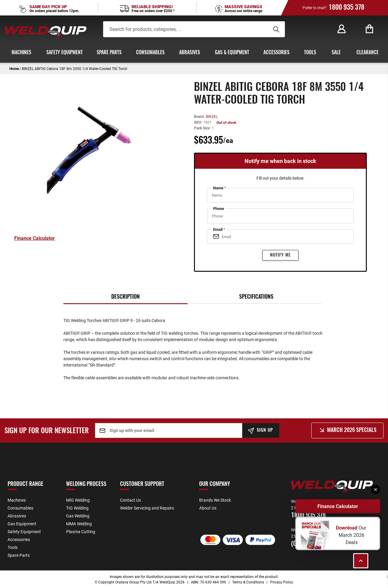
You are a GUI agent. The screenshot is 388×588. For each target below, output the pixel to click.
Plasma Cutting (81, 532)
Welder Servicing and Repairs (147, 508)
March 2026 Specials (352, 430)
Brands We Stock (215, 500)
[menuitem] (20, 53)
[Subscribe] (261, 431)
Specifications (256, 297)
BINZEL (212, 116)
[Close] (376, 490)
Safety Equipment (24, 532)
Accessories (19, 539)
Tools (13, 547)
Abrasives (17, 516)
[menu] (194, 53)
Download (347, 528)
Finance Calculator (338, 506)
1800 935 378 (346, 8)
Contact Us (130, 500)
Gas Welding (78, 516)
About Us (208, 508)
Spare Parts (19, 555)
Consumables (20, 508)
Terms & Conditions (248, 582)
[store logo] (45, 33)
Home (14, 68)
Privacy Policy (282, 582)
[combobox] (182, 29)
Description (125, 297)
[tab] (125, 297)
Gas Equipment (22, 524)
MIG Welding (78, 500)
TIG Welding (77, 508)
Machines (17, 500)
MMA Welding (79, 524)
